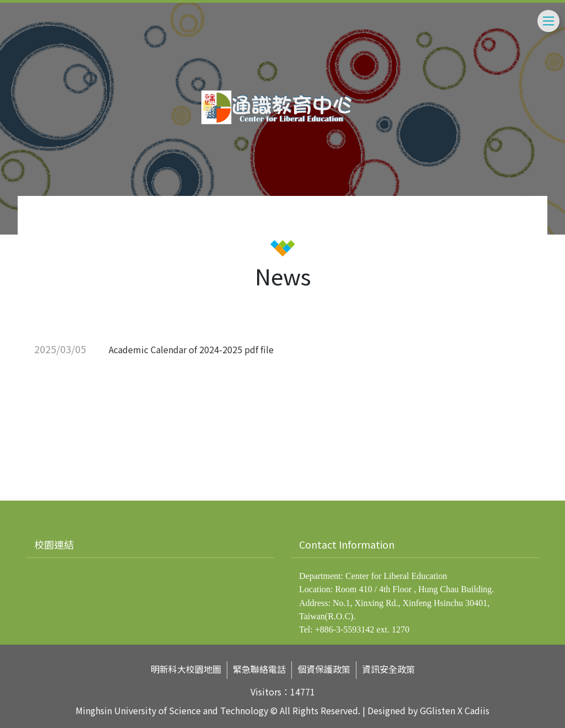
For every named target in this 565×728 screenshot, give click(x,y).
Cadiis (477, 711)
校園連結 (54, 544)
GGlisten (438, 711)
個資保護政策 (324, 669)
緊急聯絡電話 (259, 669)
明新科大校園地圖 (186, 669)
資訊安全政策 (388, 669)
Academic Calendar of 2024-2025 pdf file (191, 349)
